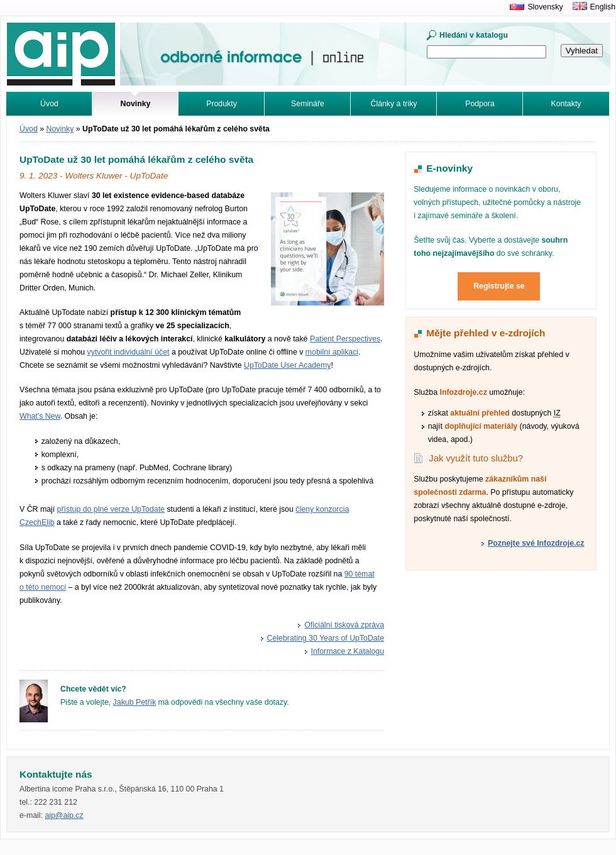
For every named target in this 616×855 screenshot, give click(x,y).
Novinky (60, 129)
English (603, 7)
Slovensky (545, 7)
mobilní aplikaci (332, 352)
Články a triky (394, 104)
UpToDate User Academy (287, 365)
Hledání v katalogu (474, 35)
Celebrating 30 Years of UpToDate (326, 638)
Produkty (222, 104)
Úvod (49, 104)
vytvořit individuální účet (129, 352)
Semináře (308, 104)
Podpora (480, 104)
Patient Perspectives (345, 339)
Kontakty (566, 104)
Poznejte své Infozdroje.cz (536, 543)
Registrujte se (499, 286)
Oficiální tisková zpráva (344, 625)
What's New (40, 416)
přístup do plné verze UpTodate (111, 509)
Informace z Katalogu (348, 651)
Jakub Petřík (135, 702)
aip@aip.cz (64, 815)
